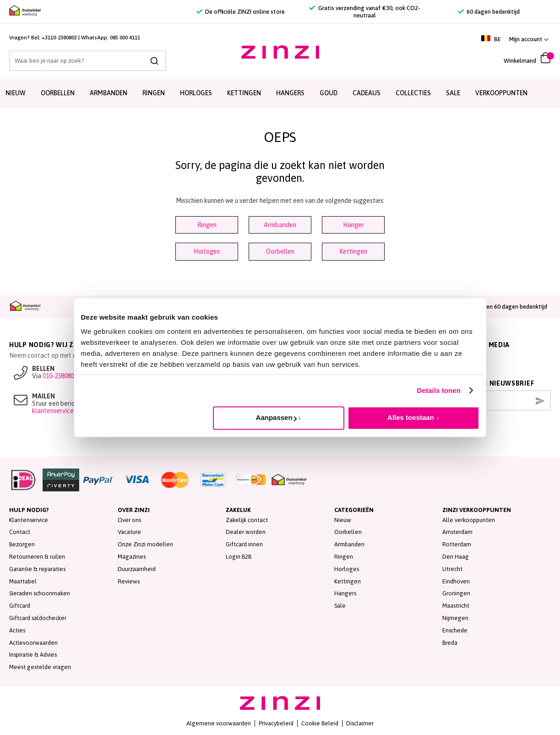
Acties (17, 630)
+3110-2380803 (59, 38)
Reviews (129, 581)
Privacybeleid (276, 723)
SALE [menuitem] (453, 93)
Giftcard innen (244, 544)
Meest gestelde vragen (40, 667)
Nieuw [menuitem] (16, 93)
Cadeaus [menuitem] (367, 93)
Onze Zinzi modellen (145, 544)
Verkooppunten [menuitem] (501, 93)
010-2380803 (60, 376)
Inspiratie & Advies (33, 655)
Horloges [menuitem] (196, 93)
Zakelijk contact (247, 520)
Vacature (129, 532)
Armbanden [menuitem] (109, 93)
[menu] (280, 94)
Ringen (207, 225)
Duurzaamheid (137, 569)
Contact (20, 532)
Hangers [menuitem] (290, 93)
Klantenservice (29, 520)
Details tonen (439, 390)
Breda (450, 643)
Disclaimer (360, 723)
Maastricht (456, 606)
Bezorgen (22, 544)
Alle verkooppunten (469, 520)
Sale (340, 606)
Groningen (456, 593)
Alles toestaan (411, 417)
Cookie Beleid (320, 723)
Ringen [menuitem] (154, 93)
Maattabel (23, 581)
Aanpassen (276, 417)
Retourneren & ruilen (37, 557)
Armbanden (280, 225)
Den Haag (456, 557)
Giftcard (20, 606)
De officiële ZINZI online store (241, 12)
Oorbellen (280, 251)
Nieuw (343, 520)
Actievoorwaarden (33, 643)
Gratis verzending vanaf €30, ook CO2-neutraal (364, 12)
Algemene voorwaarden (219, 723)
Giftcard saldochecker (38, 618)
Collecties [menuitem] (413, 93)
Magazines (132, 557)
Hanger (353, 225)
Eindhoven (456, 581)
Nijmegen (455, 618)
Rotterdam (457, 544)
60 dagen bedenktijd (489, 12)
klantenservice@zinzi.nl (65, 411)
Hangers (345, 593)
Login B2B (239, 557)
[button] (529, 39)
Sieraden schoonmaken (40, 593)
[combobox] (88, 61)
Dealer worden (246, 532)
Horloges (207, 251)
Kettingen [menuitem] (244, 93)
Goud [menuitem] (329, 93)
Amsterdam (457, 532)
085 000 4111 (125, 38)
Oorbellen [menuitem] (58, 93)
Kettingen (353, 251)
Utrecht (452, 569)
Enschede (455, 630)
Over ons (129, 520)
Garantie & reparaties (37, 569)
